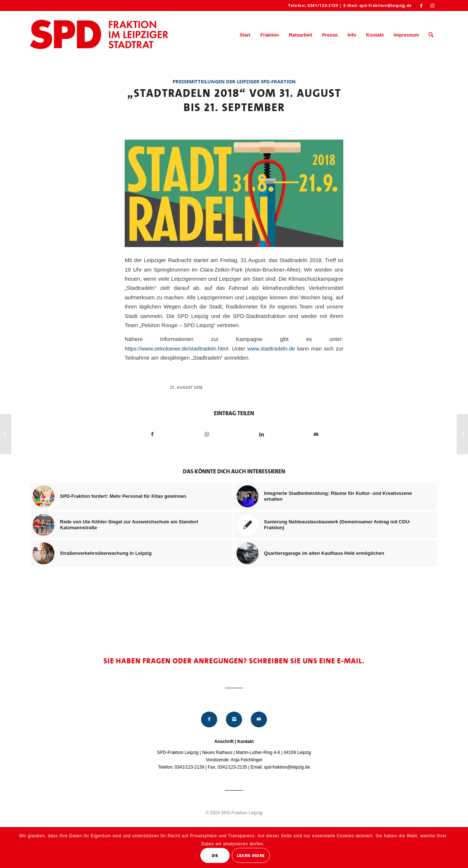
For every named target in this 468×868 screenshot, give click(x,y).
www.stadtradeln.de (271, 348)
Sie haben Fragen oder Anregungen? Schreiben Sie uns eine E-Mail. (234, 661)
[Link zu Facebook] (421, 5)
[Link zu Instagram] (433, 5)
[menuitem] (245, 35)
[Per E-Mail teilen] (316, 434)
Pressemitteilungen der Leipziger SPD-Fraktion (234, 82)
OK (215, 856)
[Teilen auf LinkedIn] (261, 434)
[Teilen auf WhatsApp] (207, 434)
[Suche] (431, 35)
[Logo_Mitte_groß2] (100, 35)
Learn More (251, 856)
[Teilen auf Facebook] (152, 434)
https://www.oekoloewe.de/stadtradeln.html (176, 348)
